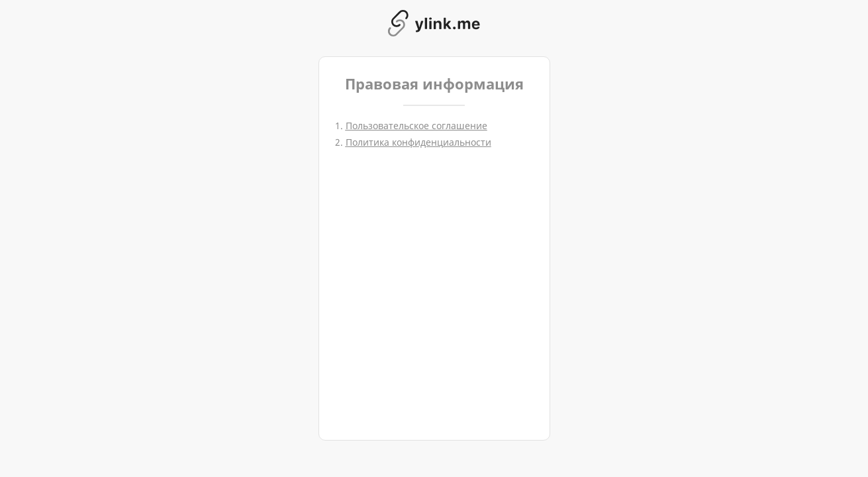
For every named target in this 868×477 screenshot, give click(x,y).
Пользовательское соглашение (416, 126)
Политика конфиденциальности (418, 142)
